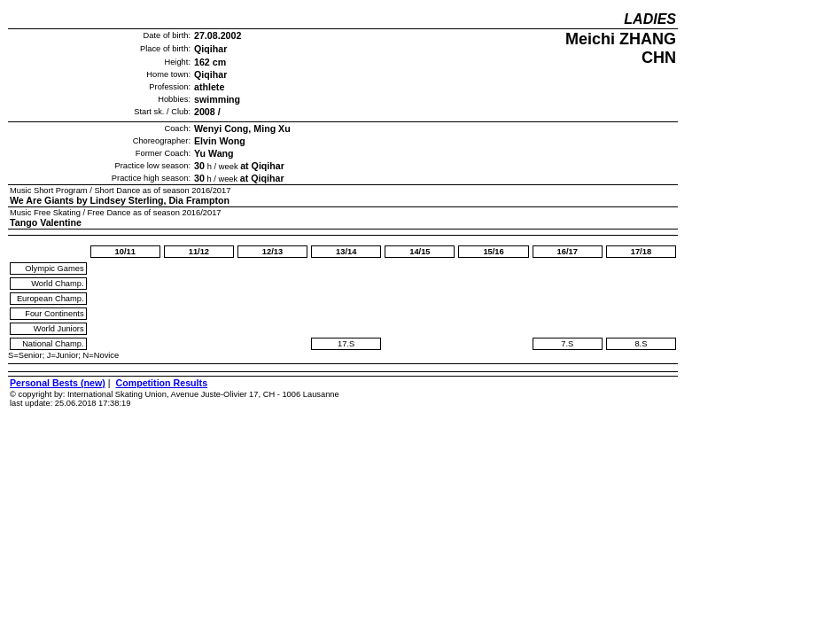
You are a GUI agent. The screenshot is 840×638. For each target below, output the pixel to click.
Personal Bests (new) (58, 383)
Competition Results (161, 383)
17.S (346, 344)
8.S (641, 344)
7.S (567, 344)
